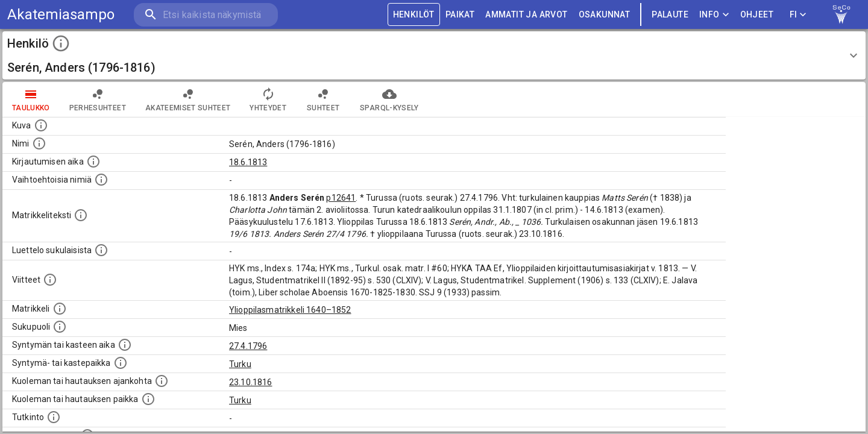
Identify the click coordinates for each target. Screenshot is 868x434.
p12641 (341, 198)
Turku (240, 364)
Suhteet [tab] (323, 99)
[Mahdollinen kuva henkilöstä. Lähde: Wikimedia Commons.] (41, 125)
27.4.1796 (248, 346)
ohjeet (757, 15)
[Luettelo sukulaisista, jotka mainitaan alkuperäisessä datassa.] (101, 250)
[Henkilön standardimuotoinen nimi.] (39, 143)
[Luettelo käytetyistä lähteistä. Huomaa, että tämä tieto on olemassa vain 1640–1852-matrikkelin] (50, 280)
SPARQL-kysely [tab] (389, 99)
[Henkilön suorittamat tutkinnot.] (54, 417)
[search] (205, 15)
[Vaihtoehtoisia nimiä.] (101, 180)
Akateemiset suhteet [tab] (188, 99)
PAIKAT (460, 15)
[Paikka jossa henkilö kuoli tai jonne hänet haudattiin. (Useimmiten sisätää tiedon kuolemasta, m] (148, 399)
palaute (670, 15)
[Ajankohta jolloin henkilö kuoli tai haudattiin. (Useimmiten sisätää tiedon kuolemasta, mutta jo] (162, 381)
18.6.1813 (248, 162)
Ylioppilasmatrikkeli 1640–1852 (290, 310)
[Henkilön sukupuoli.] (60, 327)
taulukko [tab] (31, 99)
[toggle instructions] (61, 43)
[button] (434, 55)
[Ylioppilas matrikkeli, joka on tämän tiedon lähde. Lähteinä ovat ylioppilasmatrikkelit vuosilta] (60, 309)
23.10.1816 (251, 382)
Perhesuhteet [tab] (98, 99)
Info (714, 15)
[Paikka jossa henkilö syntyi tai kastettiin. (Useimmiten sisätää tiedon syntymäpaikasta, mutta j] (121, 363)
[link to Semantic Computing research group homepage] (841, 14)
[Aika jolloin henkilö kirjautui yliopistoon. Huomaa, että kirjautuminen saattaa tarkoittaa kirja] (93, 162)
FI (798, 15)
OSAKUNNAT (605, 15)
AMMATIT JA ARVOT (526, 15)
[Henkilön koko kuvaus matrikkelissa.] (81, 215)
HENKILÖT (414, 15)
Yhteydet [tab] (268, 99)
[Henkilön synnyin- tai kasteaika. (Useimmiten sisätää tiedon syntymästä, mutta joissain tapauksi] (125, 345)
